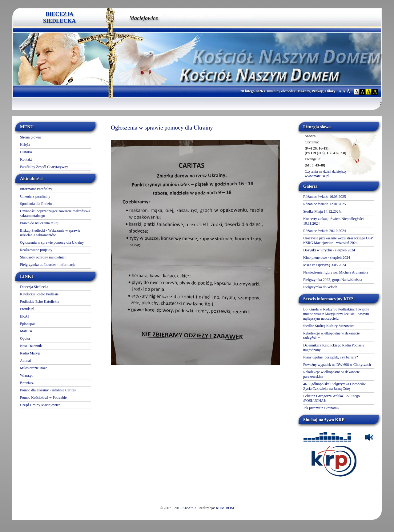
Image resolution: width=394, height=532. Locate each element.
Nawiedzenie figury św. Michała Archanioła (336, 272)
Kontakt (26, 159)
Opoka (25, 338)
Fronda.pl (27, 309)
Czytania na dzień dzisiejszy (326, 171)
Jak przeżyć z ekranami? (321, 408)
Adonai (25, 361)
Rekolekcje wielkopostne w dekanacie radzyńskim (332, 336)
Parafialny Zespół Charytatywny (44, 167)
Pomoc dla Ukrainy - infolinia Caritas (48, 390)
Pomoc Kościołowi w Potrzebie (43, 398)
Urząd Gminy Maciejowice (40, 405)
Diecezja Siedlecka (34, 287)
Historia (26, 152)
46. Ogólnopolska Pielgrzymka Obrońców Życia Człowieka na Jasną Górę (334, 386)
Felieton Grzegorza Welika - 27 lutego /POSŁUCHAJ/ (332, 398)
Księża (25, 145)
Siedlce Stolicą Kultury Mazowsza (329, 326)
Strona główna (31, 137)
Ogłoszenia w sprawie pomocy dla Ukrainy (52, 242)
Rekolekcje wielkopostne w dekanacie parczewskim (332, 374)
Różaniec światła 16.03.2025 (325, 197)
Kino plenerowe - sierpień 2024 (327, 258)
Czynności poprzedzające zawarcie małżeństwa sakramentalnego (55, 213)
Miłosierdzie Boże (34, 368)
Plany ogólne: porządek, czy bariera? (331, 357)
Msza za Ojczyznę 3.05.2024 (325, 265)
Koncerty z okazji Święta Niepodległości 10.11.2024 (334, 221)
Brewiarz (27, 383)
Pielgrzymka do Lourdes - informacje (48, 265)
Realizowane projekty (36, 250)
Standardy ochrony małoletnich (43, 257)
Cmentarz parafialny (35, 196)
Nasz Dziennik (31, 346)
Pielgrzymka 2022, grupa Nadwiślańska (333, 280)
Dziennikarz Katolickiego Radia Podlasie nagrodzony (334, 348)
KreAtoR (189, 508)
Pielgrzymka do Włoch (320, 287)
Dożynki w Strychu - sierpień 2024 (329, 250)
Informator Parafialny (36, 189)
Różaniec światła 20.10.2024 (325, 231)
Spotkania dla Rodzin (36, 204)
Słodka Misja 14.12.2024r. (323, 211)
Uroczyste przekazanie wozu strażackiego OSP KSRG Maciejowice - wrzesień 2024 (338, 240)
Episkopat (27, 324)
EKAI (24, 316)
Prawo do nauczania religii (40, 223)
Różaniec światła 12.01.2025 (325, 204)
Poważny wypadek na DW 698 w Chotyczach (337, 365)
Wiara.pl (26, 375)
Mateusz (26, 331)
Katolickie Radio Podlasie (39, 294)
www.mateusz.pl (317, 176)
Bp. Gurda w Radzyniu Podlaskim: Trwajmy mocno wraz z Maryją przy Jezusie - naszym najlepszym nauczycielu (336, 314)
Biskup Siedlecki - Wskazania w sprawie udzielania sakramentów (50, 233)
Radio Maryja (30, 353)
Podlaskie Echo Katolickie (40, 302)
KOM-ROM (225, 508)
